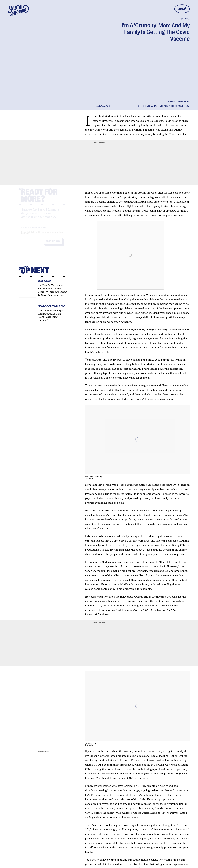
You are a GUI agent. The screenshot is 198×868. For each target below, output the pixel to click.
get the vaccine (132, 211)
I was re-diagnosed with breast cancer (161, 197)
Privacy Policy (25, 236)
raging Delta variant (130, 130)
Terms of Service (56, 235)
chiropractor (124, 494)
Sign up (51, 244)
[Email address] (43, 230)
